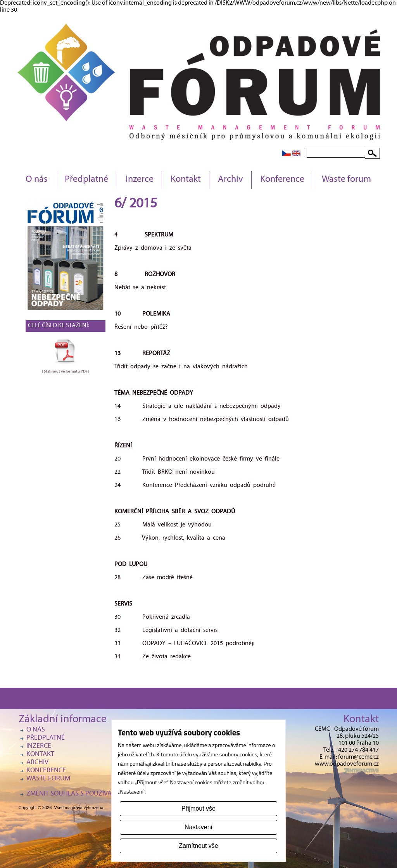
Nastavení (198, 827)
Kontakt (186, 180)
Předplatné (86, 180)
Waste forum (346, 180)
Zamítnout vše (198, 846)
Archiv (230, 180)
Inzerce (140, 180)
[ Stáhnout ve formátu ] (65, 371)
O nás (37, 180)
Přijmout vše (198, 808)
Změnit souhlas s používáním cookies (88, 794)
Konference (282, 180)
